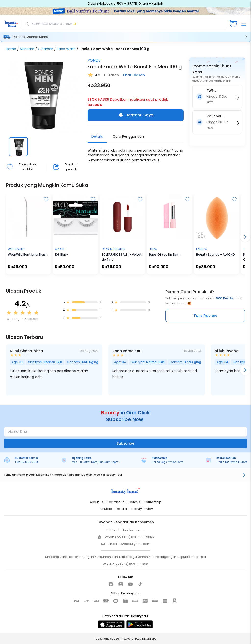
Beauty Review (142, 509)
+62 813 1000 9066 (27, 462)
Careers (134, 502)
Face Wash (66, 49)
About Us (97, 502)
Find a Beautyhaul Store (232, 462)
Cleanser (46, 49)
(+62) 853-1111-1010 (134, 564)
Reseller (122, 509)
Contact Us (116, 502)
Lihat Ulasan (134, 75)
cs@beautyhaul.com (134, 544)
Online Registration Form (168, 462)
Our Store (105, 509)
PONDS (94, 60)
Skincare (27, 49)
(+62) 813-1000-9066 (138, 537)
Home (11, 49)
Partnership (153, 502)
